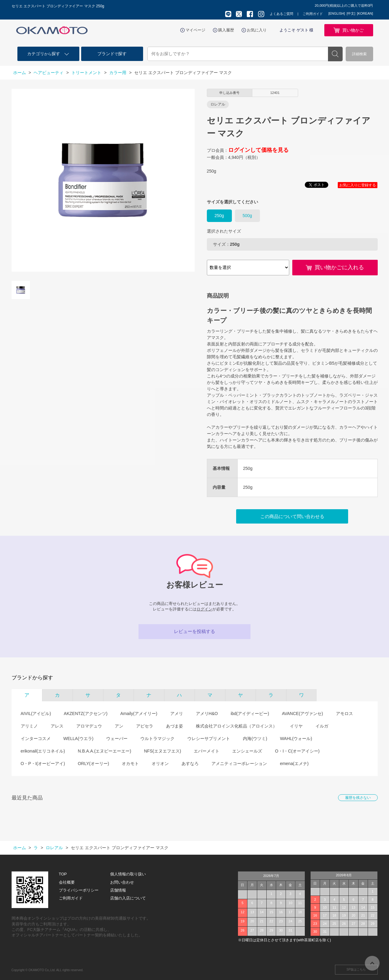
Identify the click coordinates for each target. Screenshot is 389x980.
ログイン (204, 609)
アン (119, 726)
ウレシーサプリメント (209, 739)
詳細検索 (359, 54)
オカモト (130, 764)
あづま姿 (175, 726)
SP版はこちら (356, 969)
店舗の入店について (128, 898)
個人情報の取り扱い (128, 874)
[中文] (351, 13)
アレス (57, 726)
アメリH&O (207, 714)
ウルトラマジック (157, 739)
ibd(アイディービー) (250, 714)
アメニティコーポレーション (239, 764)
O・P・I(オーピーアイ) (43, 764)
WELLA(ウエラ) (79, 739)
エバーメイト (207, 751)
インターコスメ (36, 739)
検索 (335, 54)
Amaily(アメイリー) (139, 714)
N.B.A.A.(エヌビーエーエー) (104, 751)
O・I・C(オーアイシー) (297, 751)
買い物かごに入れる (339, 267)
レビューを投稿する (194, 631)
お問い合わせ (122, 882)
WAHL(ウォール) (296, 739)
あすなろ (190, 764)
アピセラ (145, 726)
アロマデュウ (89, 726)
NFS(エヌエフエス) (162, 751)
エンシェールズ (247, 751)
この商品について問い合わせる (292, 516)
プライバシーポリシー (79, 890)
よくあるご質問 (281, 14)
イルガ (322, 726)
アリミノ (29, 726)
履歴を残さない (358, 798)
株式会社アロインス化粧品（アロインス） (236, 726)
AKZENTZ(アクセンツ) (86, 714)
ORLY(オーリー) (93, 764)
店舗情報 (118, 890)
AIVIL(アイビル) (36, 714)
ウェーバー (117, 739)
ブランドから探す (32, 678)
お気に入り (257, 30)
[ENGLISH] (337, 13)
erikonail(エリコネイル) (43, 751)
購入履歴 (226, 30)
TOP (63, 874)
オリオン (160, 764)
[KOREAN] (365, 13)
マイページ (195, 30)
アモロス (344, 714)
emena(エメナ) (294, 764)
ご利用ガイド (313, 14)
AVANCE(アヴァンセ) (303, 714)
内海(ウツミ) (255, 739)
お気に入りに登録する (358, 185)
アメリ (177, 714)
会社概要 (67, 882)
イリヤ (296, 726)
